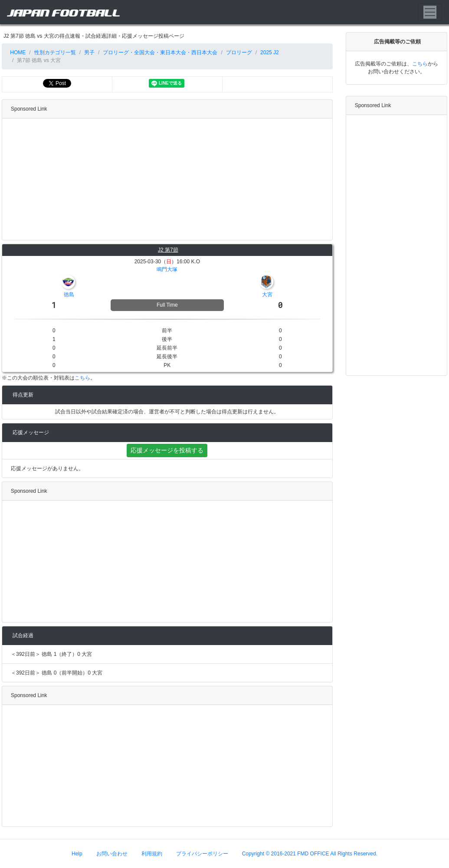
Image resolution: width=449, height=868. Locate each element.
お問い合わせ (112, 854)
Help (77, 854)
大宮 (267, 295)
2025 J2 (270, 52)
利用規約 (152, 854)
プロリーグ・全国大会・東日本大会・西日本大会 (160, 52)
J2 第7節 (168, 250)
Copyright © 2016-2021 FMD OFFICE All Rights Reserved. (310, 854)
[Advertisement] (166, 179)
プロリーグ (239, 52)
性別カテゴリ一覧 (55, 52)
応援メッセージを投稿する (167, 450)
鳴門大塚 (167, 269)
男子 (89, 52)
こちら (82, 378)
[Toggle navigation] (430, 12)
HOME (17, 52)
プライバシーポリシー (202, 854)
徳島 (69, 295)
